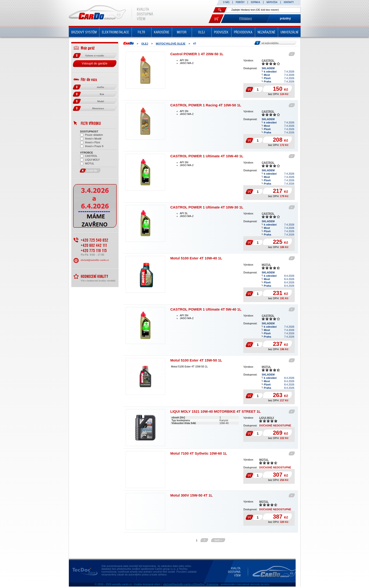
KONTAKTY (289, 2)
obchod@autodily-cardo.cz (95, 274)
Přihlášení (246, 18)
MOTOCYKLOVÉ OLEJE (171, 44)
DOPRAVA (256, 2)
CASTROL (268, 60)
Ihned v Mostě (91, 139)
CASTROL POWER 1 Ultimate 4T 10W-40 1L (207, 156)
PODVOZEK (221, 32)
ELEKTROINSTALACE (115, 32)
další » (218, 540)
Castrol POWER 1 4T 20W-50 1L (197, 54)
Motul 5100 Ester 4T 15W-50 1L (196, 360)
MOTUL (266, 265)
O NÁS (226, 2)
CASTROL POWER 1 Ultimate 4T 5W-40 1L (206, 309)
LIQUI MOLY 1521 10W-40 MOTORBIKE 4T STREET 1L (216, 411)
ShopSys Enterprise (206, 584)
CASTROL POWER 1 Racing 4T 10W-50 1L (206, 105)
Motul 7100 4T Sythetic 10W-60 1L (199, 453)
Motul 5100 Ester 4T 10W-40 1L (196, 258)
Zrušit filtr (89, 185)
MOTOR (182, 32)
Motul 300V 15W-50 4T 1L (192, 495)
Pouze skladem (92, 135)
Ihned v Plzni (90, 142)
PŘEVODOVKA (243, 32)
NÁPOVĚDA (272, 2)
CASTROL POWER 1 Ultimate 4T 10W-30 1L (207, 207)
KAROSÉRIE (162, 32)
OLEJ (201, 32)
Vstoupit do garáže (94, 63)
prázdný (285, 18)
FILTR (141, 32)
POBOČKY (240, 2)
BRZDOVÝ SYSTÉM (84, 32)
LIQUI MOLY (267, 418)
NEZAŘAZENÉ (266, 32)
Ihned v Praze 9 (92, 146)
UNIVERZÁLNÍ (289, 32)
